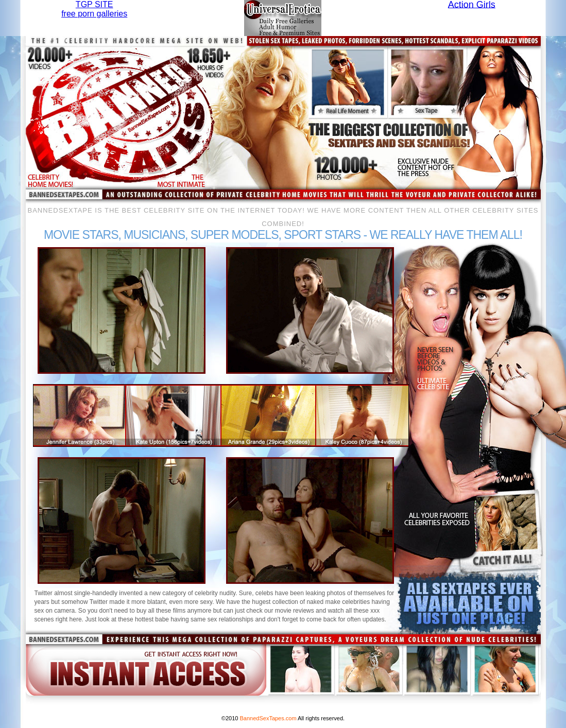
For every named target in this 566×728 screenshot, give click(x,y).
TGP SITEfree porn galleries (94, 9)
